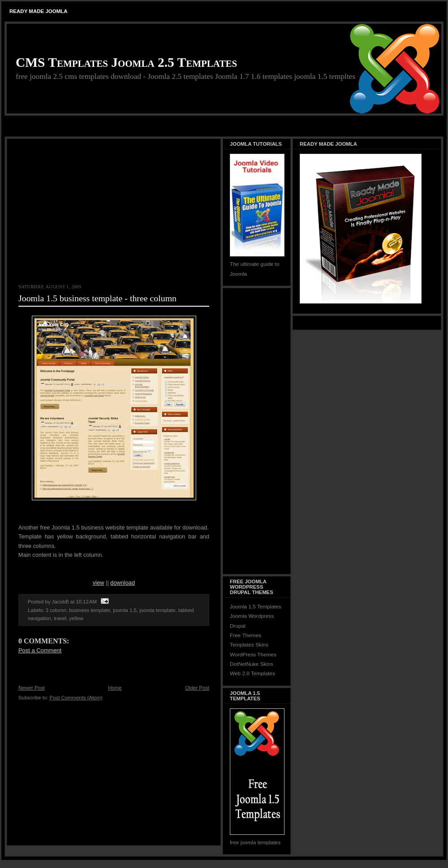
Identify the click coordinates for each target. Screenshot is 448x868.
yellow (76, 618)
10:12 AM (86, 602)
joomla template (157, 610)
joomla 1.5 (125, 610)
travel (60, 618)
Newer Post (32, 688)
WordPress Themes (253, 655)
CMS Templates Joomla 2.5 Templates (126, 62)
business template (90, 610)
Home (115, 688)
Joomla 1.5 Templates (256, 607)
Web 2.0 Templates (252, 673)
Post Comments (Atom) (76, 698)
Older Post (197, 688)
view (99, 583)
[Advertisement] (224, 127)
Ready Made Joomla (39, 11)
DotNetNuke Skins (252, 664)
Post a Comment (40, 650)
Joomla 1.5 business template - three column (97, 298)
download (123, 583)
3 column (56, 610)
